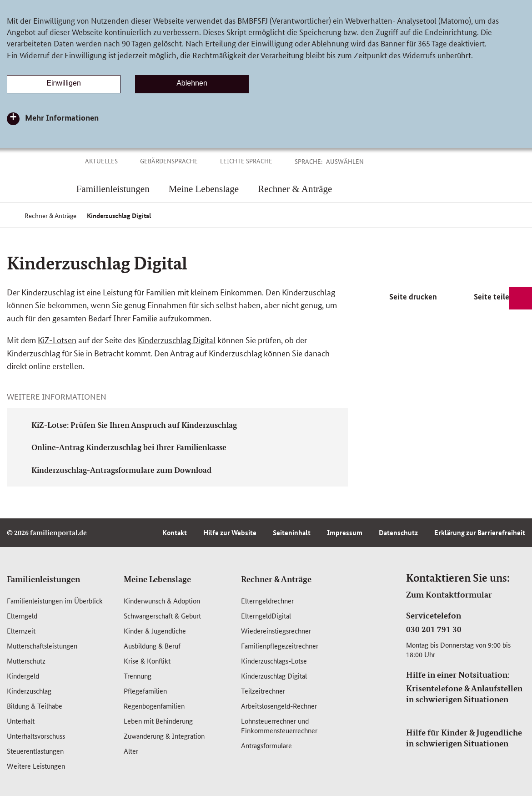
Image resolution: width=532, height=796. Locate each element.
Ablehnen (192, 83)
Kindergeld (23, 676)
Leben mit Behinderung (158, 721)
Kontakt (175, 532)
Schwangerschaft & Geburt (162, 616)
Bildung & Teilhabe (35, 706)
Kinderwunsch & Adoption (162, 601)
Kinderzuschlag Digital (177, 340)
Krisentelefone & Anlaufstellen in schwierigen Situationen (464, 694)
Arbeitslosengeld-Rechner (279, 706)
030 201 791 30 (434, 629)
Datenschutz (398, 532)
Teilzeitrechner (263, 691)
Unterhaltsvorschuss (36, 736)
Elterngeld (22, 616)
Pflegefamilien (145, 691)
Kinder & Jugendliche (155, 631)
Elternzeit (21, 631)
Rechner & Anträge (276, 579)
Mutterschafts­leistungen (42, 646)
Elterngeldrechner (267, 601)
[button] (355, 161)
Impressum (345, 532)
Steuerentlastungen (35, 751)
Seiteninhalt (292, 532)
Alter (131, 751)
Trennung (138, 676)
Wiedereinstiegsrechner (276, 631)
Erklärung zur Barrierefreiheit (480, 532)
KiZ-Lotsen (57, 340)
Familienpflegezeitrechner (280, 646)
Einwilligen (64, 83)
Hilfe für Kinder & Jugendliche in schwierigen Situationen (464, 738)
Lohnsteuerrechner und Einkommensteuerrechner (279, 725)
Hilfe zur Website (230, 532)
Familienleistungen (43, 579)
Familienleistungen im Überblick (55, 601)
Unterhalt (21, 721)
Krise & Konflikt (147, 661)
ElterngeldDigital (266, 616)
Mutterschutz (26, 661)
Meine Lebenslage (157, 579)
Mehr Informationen (62, 117)
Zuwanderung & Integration (164, 736)
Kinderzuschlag (48, 292)
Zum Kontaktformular (449, 594)
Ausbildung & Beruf (152, 646)
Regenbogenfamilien (154, 706)
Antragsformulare (266, 745)
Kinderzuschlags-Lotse (274, 661)
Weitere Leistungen (36, 766)
